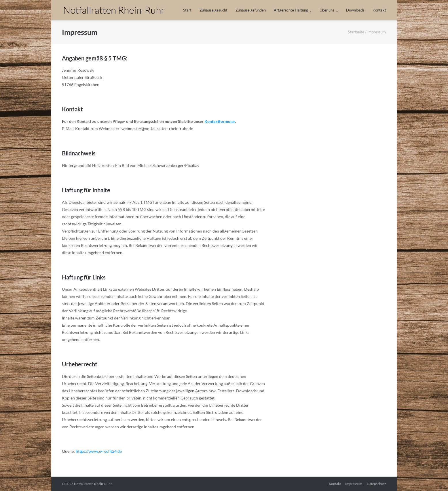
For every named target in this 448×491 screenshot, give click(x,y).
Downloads (355, 10)
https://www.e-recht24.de (98, 451)
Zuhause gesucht (213, 10)
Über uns (327, 10)
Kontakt (379, 10)
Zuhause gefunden (251, 10)
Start (187, 10)
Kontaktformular (220, 121)
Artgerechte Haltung (291, 10)
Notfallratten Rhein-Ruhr (93, 484)
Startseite (356, 32)
